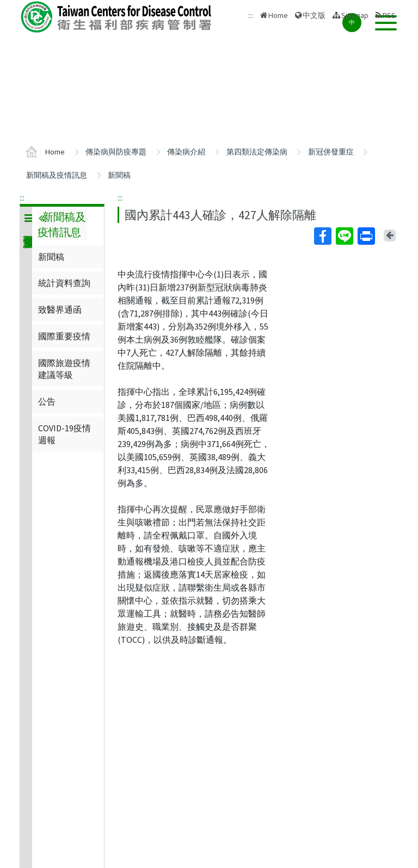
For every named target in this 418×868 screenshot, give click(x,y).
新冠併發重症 (331, 152)
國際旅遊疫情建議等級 (64, 369)
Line (344, 236)
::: (22, 197)
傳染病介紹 (186, 152)
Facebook (322, 236)
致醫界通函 (60, 309)
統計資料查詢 (64, 283)
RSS (389, 15)
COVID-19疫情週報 (64, 434)
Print (366, 236)
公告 (47, 401)
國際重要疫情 (64, 336)
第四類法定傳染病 (257, 152)
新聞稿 (119, 175)
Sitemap (355, 15)
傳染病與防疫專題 (116, 152)
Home (278, 15)
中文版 (314, 15)
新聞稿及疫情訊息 (57, 175)
